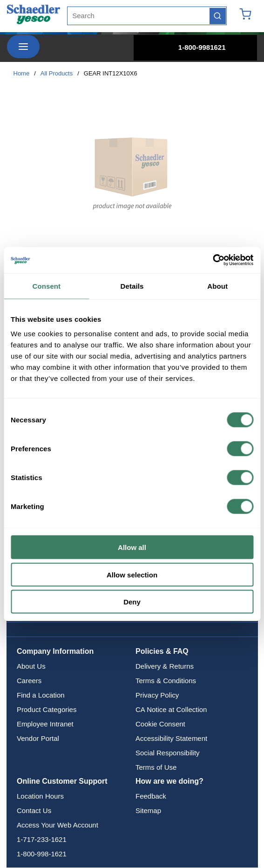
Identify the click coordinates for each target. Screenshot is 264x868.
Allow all (132, 547)
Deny (132, 602)
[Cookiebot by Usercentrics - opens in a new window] (213, 260)
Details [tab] (132, 286)
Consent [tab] (46, 286)
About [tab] (217, 286)
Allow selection (132, 574)
